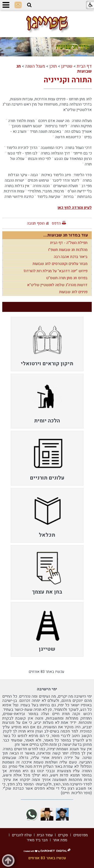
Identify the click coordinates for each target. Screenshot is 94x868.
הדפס (56, 223)
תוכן (53, 66)
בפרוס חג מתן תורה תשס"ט (67, 278)
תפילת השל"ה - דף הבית (69, 243)
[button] (29, 5)
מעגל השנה (35, 66)
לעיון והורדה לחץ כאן (75, 208)
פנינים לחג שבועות (73, 292)
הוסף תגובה (36, 223)
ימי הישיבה (47, 689)
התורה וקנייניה (68, 80)
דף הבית (84, 66)
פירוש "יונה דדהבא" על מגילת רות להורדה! (56, 271)
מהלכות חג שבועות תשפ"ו (68, 250)
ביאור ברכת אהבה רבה (71, 257)
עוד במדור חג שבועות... (66, 235)
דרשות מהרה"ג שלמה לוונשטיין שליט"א (57, 285)
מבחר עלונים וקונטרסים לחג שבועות (60, 264)
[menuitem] (47, 344)
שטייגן (67, 66)
